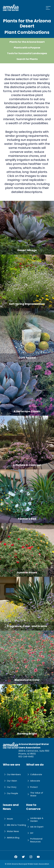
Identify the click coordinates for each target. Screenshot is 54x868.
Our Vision (10, 781)
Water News (11, 831)
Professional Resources (34, 840)
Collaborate (34, 774)
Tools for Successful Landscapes (27, 53)
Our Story (10, 787)
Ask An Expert (35, 827)
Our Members (12, 774)
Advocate (33, 781)
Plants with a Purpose (27, 48)
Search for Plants (27, 59)
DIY (30, 833)
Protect (32, 787)
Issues (8, 819)
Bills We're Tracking (14, 825)
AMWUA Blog (11, 838)
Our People (10, 793)
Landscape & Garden (35, 820)
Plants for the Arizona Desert (27, 42)
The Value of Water (35, 794)
